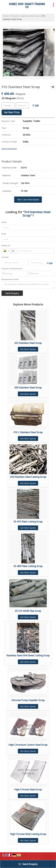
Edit (36, 105)
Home (6, 16)
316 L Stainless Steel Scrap (28, 432)
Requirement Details (10, 279)
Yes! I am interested (28, 200)
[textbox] (22, 105)
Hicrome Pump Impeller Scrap (28, 700)
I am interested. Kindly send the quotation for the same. (28, 285)
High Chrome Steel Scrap (28, 790)
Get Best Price (12, 112)
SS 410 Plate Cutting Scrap (28, 522)
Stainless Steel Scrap (30, 16)
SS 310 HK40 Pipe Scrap (28, 611)
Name (4, 222)
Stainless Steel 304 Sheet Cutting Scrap (28, 656)
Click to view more (9, 149)
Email (4, 234)
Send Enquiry (28, 864)
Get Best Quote (28, 349)
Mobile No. (6, 246)
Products (14, 16)
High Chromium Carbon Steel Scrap (28, 745)
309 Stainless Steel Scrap (28, 388)
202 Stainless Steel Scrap (28, 343)
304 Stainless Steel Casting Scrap (28, 477)
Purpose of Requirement (12, 269)
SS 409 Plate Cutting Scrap (28, 566)
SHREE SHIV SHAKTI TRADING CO (27, 6)
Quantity (5, 257)
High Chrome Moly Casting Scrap (28, 834)
